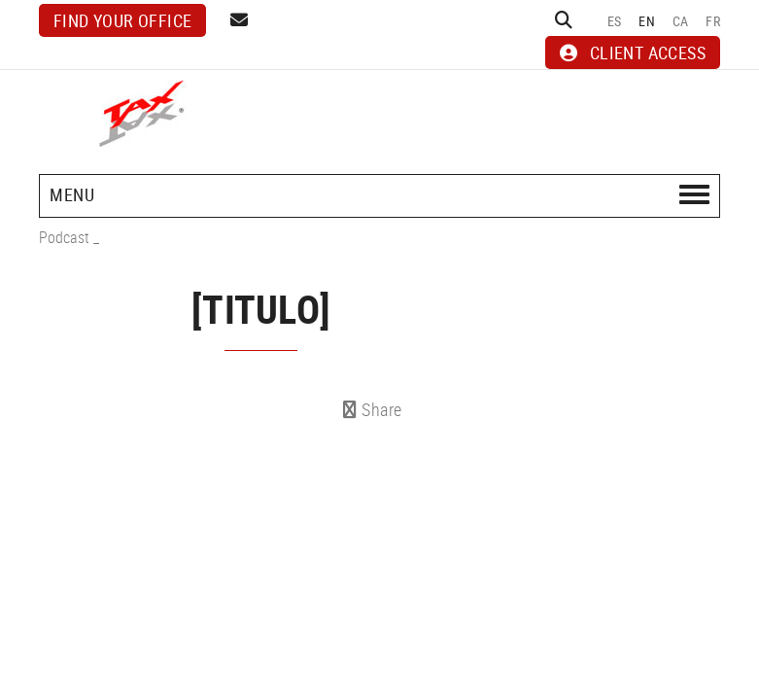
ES (615, 21)
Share (373, 409)
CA (681, 21)
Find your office (122, 20)
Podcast (64, 237)
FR (713, 21)
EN (647, 21)
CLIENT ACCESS (633, 52)
